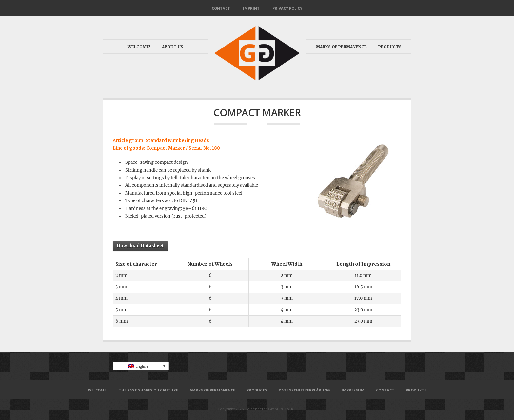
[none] (141, 366)
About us (173, 47)
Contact (221, 8)
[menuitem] (141, 366)
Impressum (353, 390)
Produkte (416, 390)
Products (390, 47)
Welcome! (139, 47)
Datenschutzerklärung (304, 390)
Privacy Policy (287, 8)
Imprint (251, 8)
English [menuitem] (142, 366)
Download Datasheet (140, 246)
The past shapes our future (148, 390)
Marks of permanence (341, 47)
